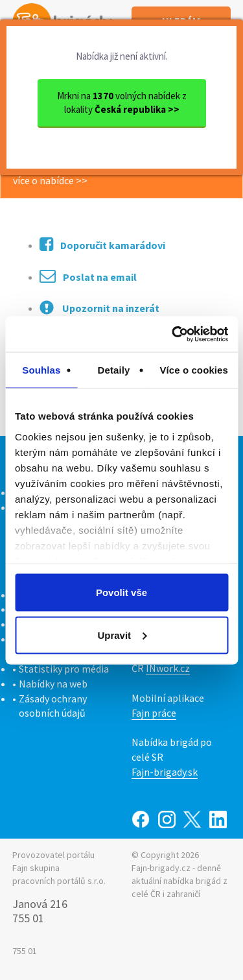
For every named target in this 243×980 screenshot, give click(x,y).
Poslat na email (88, 276)
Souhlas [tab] (41, 370)
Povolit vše (121, 592)
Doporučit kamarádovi (102, 244)
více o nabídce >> (50, 180)
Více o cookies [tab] (194, 370)
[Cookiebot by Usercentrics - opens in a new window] (173, 334)
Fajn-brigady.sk (165, 772)
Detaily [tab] (114, 370)
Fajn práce (154, 713)
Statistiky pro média (64, 669)
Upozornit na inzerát (99, 307)
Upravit (122, 635)
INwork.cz (168, 668)
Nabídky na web (53, 684)
